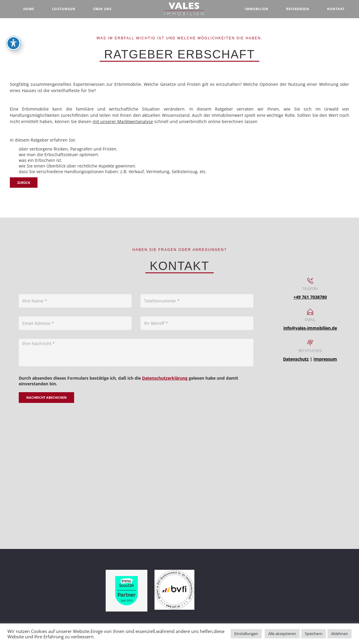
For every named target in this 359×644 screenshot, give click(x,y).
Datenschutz (296, 359)
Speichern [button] (314, 634)
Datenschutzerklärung (165, 378)
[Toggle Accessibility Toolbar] (13, 43)
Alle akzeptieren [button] (282, 634)
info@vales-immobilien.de (310, 328)
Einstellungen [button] (246, 634)
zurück (24, 183)
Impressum (325, 359)
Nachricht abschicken (46, 397)
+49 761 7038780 (310, 297)
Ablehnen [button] (340, 634)
